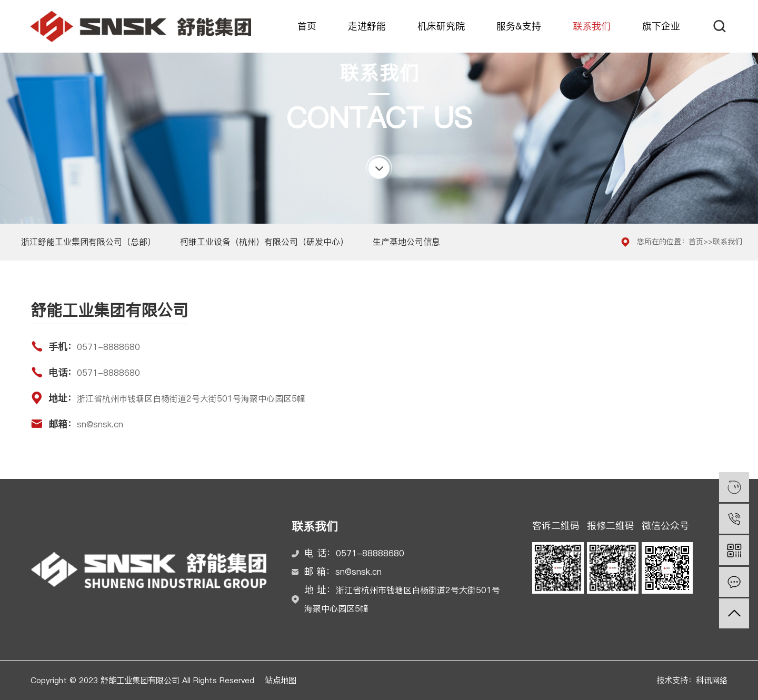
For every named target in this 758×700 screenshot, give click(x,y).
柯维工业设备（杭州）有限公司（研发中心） (264, 242)
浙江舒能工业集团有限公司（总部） (88, 242)
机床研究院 (441, 26)
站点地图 (281, 680)
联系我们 (592, 26)
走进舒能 (367, 26)
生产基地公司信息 (406, 242)
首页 (307, 26)
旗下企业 (661, 26)
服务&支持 (519, 26)
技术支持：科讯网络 (692, 680)
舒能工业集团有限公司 (141, 26)
